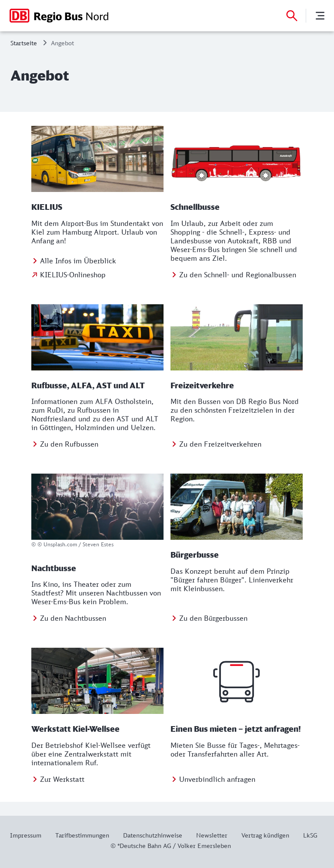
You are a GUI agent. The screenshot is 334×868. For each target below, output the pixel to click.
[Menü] (320, 16)
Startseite (24, 43)
